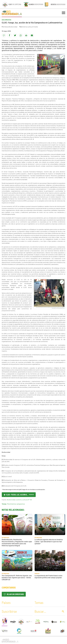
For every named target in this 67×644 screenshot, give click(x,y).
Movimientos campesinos (16, 504)
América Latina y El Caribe (30, 27)
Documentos (6, 20)
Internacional (6, 538)
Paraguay (37, 574)
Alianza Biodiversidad (11, 27)
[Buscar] (47, 611)
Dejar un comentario (14, 594)
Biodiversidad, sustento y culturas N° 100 (19, 500)
